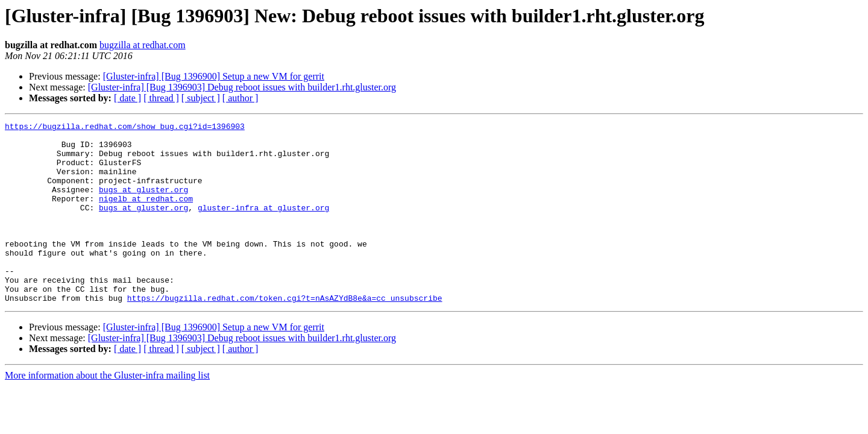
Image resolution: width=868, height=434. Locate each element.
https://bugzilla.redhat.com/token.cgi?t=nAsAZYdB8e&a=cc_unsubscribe (285, 334)
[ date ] (127, 98)
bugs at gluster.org (143, 204)
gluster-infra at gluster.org (263, 225)
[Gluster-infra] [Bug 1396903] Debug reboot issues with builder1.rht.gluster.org (242, 87)
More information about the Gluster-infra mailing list (107, 411)
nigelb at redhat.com (146, 215)
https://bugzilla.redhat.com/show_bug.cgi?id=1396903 (125, 128)
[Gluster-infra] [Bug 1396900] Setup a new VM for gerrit (214, 76)
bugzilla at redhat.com (143, 45)
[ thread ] (161, 98)
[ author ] (241, 98)
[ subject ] (201, 98)
